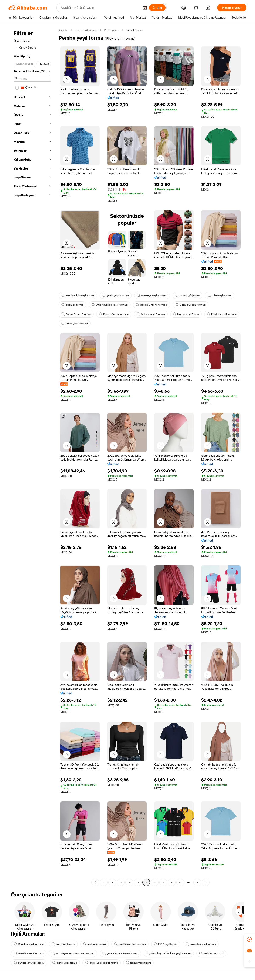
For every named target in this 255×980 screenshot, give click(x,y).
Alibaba (63, 30)
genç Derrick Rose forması (120, 953)
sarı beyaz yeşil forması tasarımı (73, 953)
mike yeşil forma (220, 295)
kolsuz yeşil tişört (138, 963)
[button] (145, 8)
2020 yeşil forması (75, 324)
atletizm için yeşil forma (78, 295)
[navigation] (32, 457)
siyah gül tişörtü (63, 944)
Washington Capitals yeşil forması (169, 953)
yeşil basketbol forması (130, 944)
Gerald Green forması (191, 305)
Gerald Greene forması (152, 305)
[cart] (197, 8)
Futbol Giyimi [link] (134, 30)
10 (180, 882)
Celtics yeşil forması (151, 314)
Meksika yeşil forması (29, 953)
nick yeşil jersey (95, 944)
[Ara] (157, 8)
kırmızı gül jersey (187, 295)
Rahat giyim (112, 30)
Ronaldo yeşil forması (29, 944)
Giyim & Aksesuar (86, 30)
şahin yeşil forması (116, 295)
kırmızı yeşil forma (186, 314)
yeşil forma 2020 (211, 953)
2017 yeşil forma (166, 944)
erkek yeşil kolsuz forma (102, 963)
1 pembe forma (72, 305)
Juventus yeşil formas (201, 944)
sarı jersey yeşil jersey (29, 963)
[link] (249, 940)
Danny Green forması (76, 314)
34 (197, 882)
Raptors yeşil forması (222, 314)
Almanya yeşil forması (152, 295)
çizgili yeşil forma (65, 963)
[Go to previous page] (95, 882)
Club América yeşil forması (110, 305)
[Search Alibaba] (100, 8)
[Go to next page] (206, 882)
